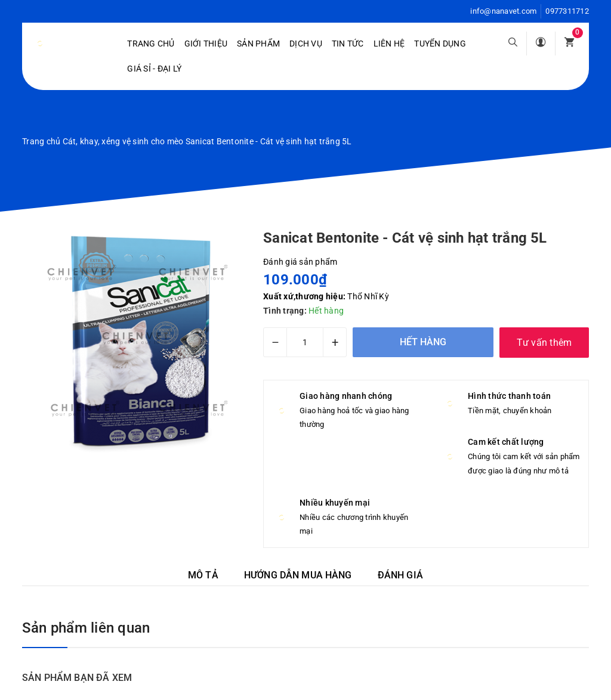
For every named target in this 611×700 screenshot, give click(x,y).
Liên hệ (389, 44)
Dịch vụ (306, 44)
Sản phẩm (258, 44)
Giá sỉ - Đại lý (154, 69)
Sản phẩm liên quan (86, 628)
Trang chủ (151, 44)
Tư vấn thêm (544, 343)
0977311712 (567, 11)
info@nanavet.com (503, 11)
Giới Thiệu (206, 44)
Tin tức (348, 44)
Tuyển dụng (440, 44)
